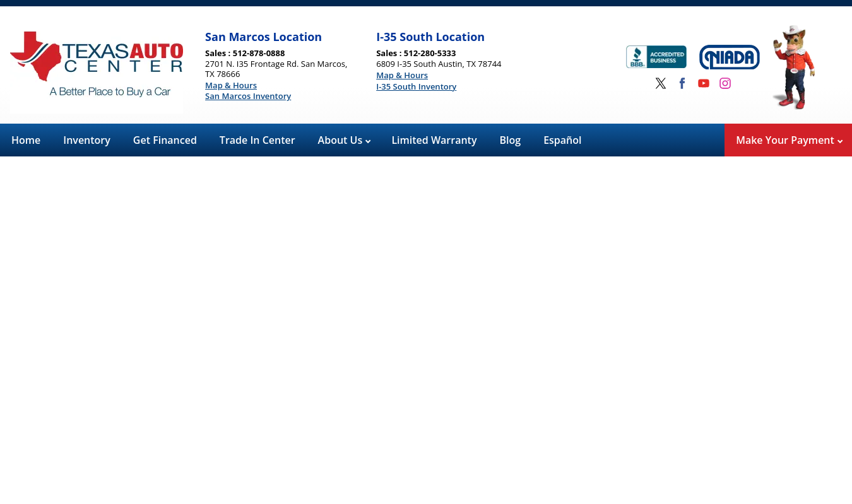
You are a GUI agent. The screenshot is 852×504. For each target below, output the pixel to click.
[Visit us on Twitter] (661, 83)
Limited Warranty (434, 140)
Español (562, 140)
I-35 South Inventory (416, 87)
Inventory (87, 140)
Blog (511, 140)
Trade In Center (257, 140)
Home (26, 140)
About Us (345, 140)
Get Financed (165, 140)
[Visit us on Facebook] (682, 83)
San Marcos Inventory (248, 97)
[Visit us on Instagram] (725, 83)
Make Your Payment (789, 140)
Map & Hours (231, 86)
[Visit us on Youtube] (704, 83)
